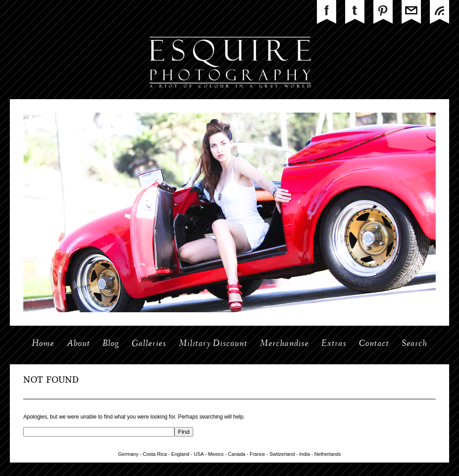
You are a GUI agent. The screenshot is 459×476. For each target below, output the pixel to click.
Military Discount (213, 344)
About (78, 344)
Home (43, 344)
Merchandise (284, 344)
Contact (374, 344)
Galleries (149, 344)
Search (414, 344)
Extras (334, 344)
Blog (111, 344)
